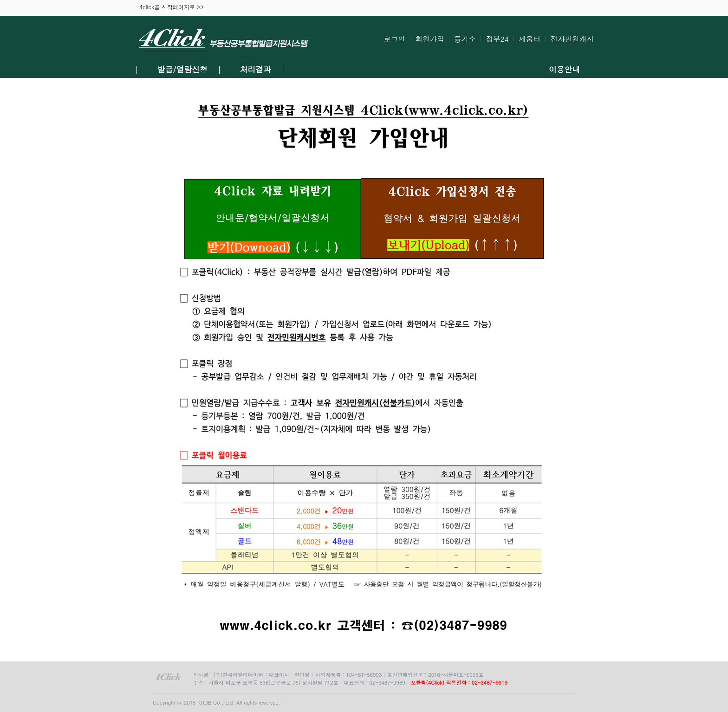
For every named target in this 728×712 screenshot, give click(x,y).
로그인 (394, 39)
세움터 (530, 39)
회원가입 (429, 39)
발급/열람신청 (182, 69)
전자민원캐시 (572, 39)
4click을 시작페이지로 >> (172, 7)
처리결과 (256, 69)
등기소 (465, 39)
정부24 (497, 39)
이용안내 (564, 69)
